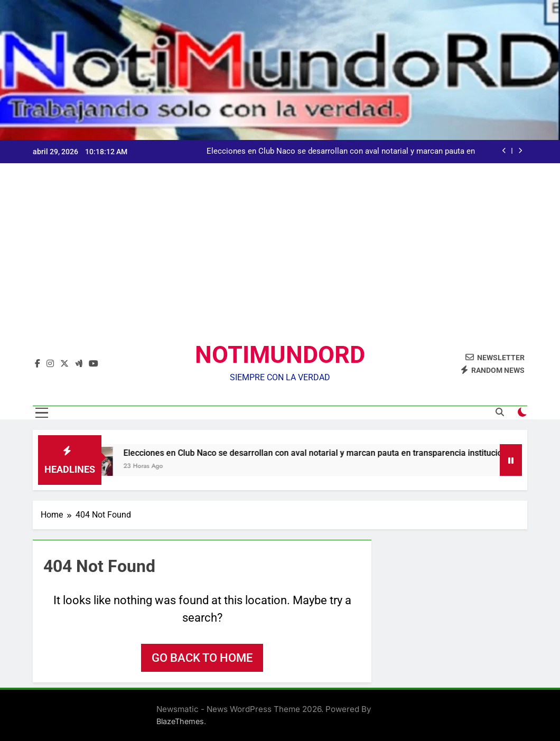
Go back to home (202, 658)
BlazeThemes (180, 721)
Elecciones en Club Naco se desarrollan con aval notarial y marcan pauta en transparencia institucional (341, 152)
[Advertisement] (280, 261)
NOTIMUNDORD (280, 355)
